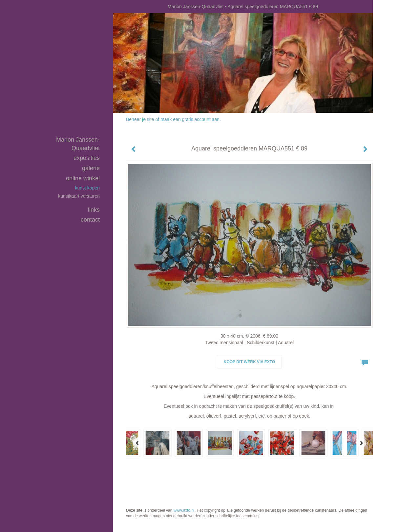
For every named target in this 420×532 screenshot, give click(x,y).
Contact (90, 220)
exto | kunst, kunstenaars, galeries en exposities (131, 7)
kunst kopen (88, 188)
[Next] (361, 443)
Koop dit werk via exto (249, 362)
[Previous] (137, 443)
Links (94, 210)
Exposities (87, 158)
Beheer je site (140, 119)
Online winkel (83, 178)
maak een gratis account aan (190, 119)
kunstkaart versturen (79, 196)
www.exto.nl (184, 510)
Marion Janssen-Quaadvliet (196, 7)
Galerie (91, 168)
